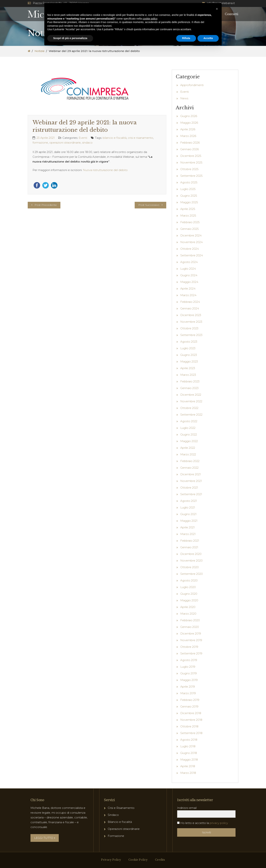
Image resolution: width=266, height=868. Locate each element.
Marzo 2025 (188, 216)
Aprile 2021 (187, 527)
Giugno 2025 (189, 196)
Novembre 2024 (191, 242)
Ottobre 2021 (189, 488)
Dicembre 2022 (191, 395)
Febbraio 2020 (190, 620)
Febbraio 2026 (190, 143)
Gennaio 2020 (190, 627)
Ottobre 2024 (190, 249)
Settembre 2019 (191, 653)
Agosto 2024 (189, 262)
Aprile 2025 (188, 209)
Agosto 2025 (189, 182)
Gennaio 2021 (189, 547)
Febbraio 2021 (190, 541)
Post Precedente (46, 205)
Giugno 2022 (189, 434)
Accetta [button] (208, 38)
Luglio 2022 (188, 428)
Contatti (232, 14)
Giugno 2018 (189, 753)
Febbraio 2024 (190, 302)
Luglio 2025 (188, 189)
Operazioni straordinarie (124, 829)
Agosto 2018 (189, 740)
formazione (40, 143)
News (184, 98)
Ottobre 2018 (189, 726)
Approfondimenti (192, 85)
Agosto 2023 (189, 342)
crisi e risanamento (140, 138)
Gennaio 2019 (189, 706)
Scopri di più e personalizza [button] (70, 38)
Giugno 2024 (189, 275)
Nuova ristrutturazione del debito (105, 170)
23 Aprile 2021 (46, 138)
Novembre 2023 (191, 322)
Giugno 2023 (189, 355)
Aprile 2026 (188, 129)
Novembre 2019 (191, 640)
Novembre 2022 (191, 401)
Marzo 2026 (188, 136)
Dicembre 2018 (191, 713)
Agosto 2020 (189, 580)
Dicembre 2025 (191, 156)
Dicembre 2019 (191, 633)
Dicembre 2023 (191, 315)
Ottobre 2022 (189, 408)
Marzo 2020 (188, 614)
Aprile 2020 (188, 607)
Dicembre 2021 (191, 474)
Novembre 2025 (191, 162)
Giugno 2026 (189, 116)
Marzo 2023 (188, 375)
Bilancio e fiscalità (120, 822)
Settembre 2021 (191, 494)
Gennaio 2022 (189, 468)
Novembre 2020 (191, 561)
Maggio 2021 (189, 521)
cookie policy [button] (150, 19)
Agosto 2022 (189, 421)
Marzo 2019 (188, 693)
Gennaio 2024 (190, 308)
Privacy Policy (111, 860)
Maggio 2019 (189, 680)
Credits (160, 860)
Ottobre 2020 (190, 567)
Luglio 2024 (188, 269)
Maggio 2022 (189, 441)
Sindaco (113, 815)
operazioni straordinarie (65, 143)
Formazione (116, 836)
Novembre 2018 (191, 720)
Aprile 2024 (188, 289)
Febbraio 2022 (190, 461)
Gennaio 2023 (189, 388)
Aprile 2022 (188, 448)
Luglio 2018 (188, 746)
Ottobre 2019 (189, 647)
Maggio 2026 (189, 123)
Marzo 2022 (188, 454)
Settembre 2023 (191, 335)
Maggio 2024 (189, 282)
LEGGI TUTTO (45, 838)
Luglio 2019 (188, 667)
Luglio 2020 (188, 587)
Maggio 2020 (189, 600)
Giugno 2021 (188, 514)
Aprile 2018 (188, 766)
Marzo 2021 (188, 534)
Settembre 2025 (191, 176)
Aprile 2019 (188, 687)
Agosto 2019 (189, 660)
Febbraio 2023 (190, 381)
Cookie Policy (138, 860)
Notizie (40, 51)
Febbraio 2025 (190, 222)
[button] (217, 9)
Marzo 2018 (188, 773)
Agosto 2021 (189, 501)
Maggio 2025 (189, 202)
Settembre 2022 (191, 415)
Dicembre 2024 (191, 235)
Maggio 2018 (189, 760)
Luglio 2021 (188, 507)
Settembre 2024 (192, 255)
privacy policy (219, 823)
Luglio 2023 (188, 348)
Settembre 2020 (192, 574)
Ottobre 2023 (189, 328)
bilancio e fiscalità (115, 138)
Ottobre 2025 (189, 169)
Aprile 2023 (188, 368)
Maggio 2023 (189, 361)
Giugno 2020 (189, 594)
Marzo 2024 (188, 295)
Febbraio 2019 (190, 700)
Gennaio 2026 (190, 149)
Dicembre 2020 (191, 554)
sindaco (87, 143)
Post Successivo (149, 205)
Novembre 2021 (191, 481)
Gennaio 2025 (190, 229)
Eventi (83, 138)
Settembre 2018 (191, 733)
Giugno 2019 (189, 673)
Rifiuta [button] (186, 38)
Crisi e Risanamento (121, 808)
